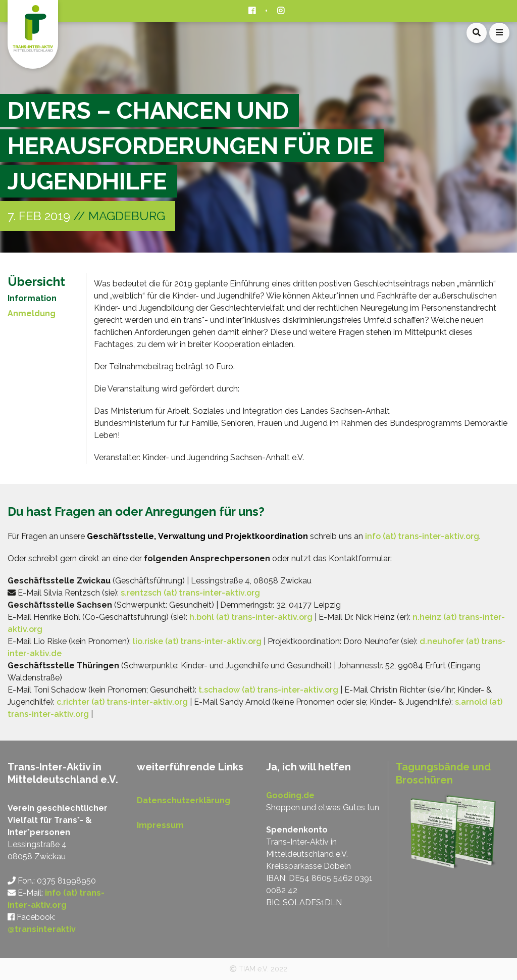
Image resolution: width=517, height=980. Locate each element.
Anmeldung (32, 313)
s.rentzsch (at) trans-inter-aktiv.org (190, 593)
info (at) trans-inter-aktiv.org (422, 536)
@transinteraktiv (42, 929)
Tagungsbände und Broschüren (443, 773)
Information (32, 298)
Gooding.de (290, 795)
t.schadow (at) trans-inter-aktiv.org (268, 690)
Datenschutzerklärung (184, 800)
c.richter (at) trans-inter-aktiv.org (122, 702)
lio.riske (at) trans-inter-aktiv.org (197, 641)
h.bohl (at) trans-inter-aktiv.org (251, 617)
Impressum (160, 825)
